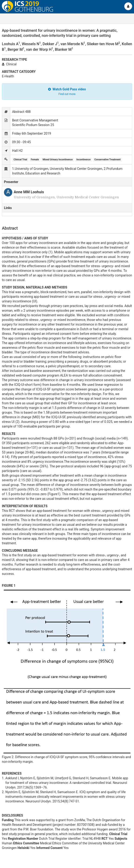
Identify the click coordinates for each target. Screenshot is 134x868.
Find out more (67, 94)
